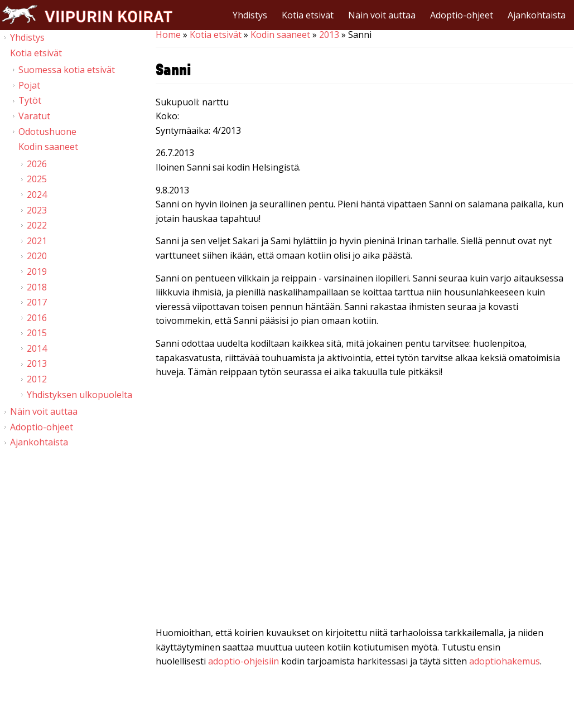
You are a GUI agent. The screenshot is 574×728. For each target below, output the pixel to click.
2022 (37, 225)
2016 (37, 318)
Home (168, 35)
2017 (37, 302)
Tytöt (30, 100)
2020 (37, 256)
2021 (37, 241)
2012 (37, 379)
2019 (37, 271)
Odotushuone (47, 132)
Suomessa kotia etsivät (67, 70)
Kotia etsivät (308, 15)
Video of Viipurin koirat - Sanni (364, 505)
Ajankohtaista (537, 15)
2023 (37, 210)
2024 (37, 195)
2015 (37, 333)
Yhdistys (250, 15)
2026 (37, 164)
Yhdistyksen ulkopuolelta (79, 395)
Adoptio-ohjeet (462, 15)
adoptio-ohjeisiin (243, 661)
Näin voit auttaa (382, 15)
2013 (329, 35)
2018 (37, 287)
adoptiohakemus (505, 661)
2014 (37, 348)
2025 (37, 179)
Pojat (29, 85)
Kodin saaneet (280, 35)
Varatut (34, 116)
